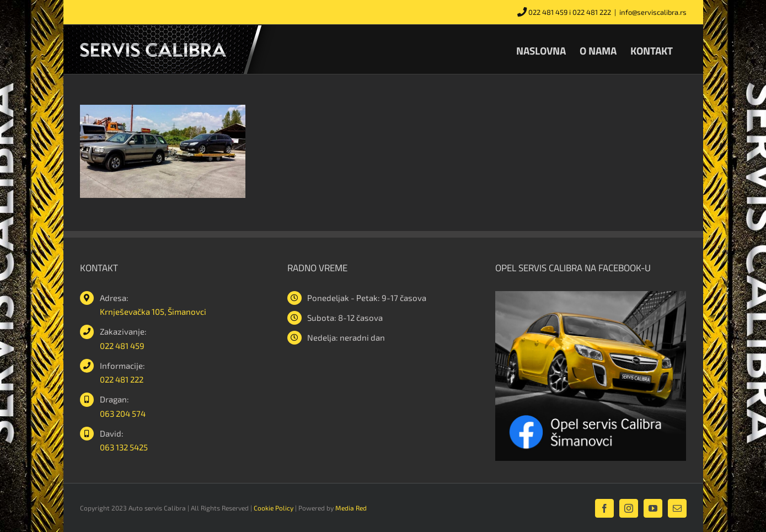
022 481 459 (548, 12)
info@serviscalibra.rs (653, 12)
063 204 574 (123, 413)
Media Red (351, 508)
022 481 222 (592, 12)
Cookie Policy (274, 508)
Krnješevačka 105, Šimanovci (153, 311)
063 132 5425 (124, 447)
